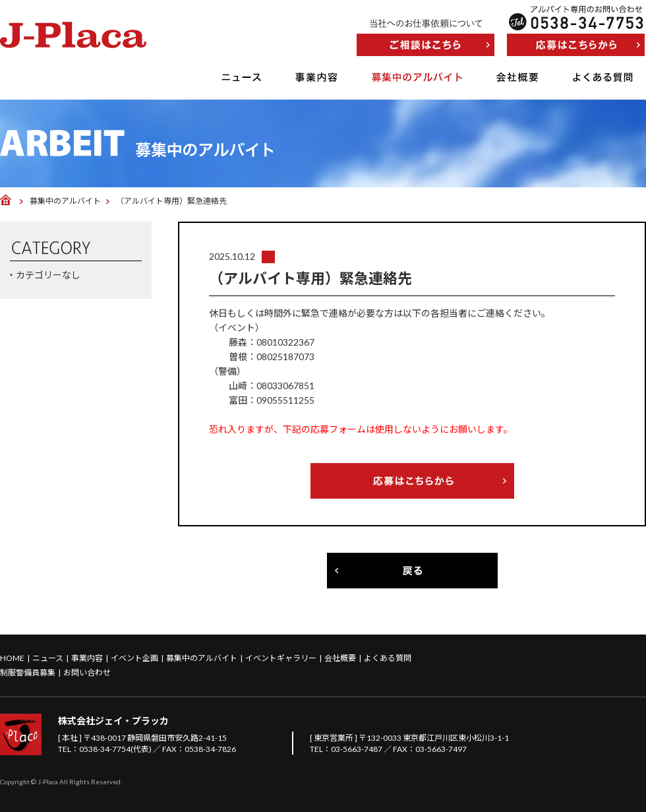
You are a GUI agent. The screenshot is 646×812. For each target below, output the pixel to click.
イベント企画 (134, 658)
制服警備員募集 (28, 672)
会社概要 (517, 77)
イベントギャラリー (281, 658)
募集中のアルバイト (417, 77)
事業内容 (316, 77)
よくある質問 (603, 77)
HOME (12, 658)
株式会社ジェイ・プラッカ (113, 721)
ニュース (241, 77)
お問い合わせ (87, 672)
